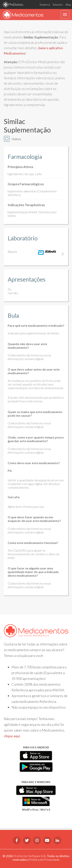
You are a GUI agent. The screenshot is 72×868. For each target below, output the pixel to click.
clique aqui (12, 736)
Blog (68, 4)
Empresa (45, 4)
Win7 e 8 (45, 810)
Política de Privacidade (44, 859)
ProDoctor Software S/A (30, 856)
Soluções (58, 4)
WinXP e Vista (30, 810)
